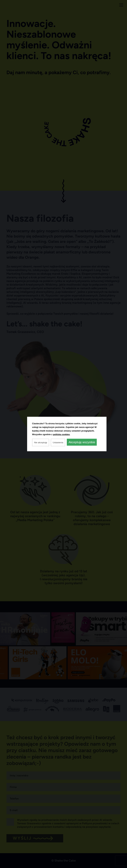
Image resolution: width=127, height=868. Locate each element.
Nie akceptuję (41, 443)
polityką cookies (61, 434)
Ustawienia (58, 443)
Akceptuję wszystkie (82, 442)
